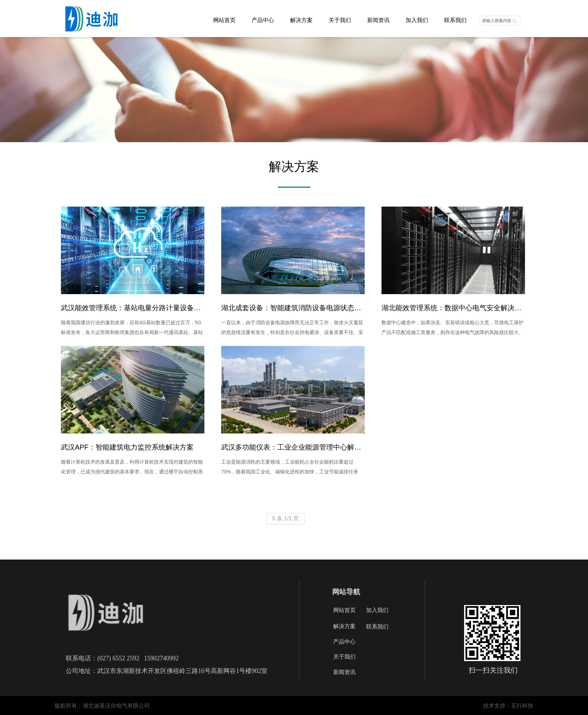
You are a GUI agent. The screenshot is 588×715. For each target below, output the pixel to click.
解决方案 (301, 20)
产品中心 (263, 20)
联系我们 (455, 20)
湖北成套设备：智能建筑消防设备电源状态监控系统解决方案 (293, 308)
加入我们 (417, 20)
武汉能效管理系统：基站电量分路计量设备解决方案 (133, 308)
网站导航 (346, 592)
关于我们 (340, 20)
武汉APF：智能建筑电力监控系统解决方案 (127, 447)
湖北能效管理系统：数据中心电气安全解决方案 (453, 308)
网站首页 (224, 20)
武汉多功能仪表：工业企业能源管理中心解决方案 (293, 447)
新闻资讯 (378, 20)
